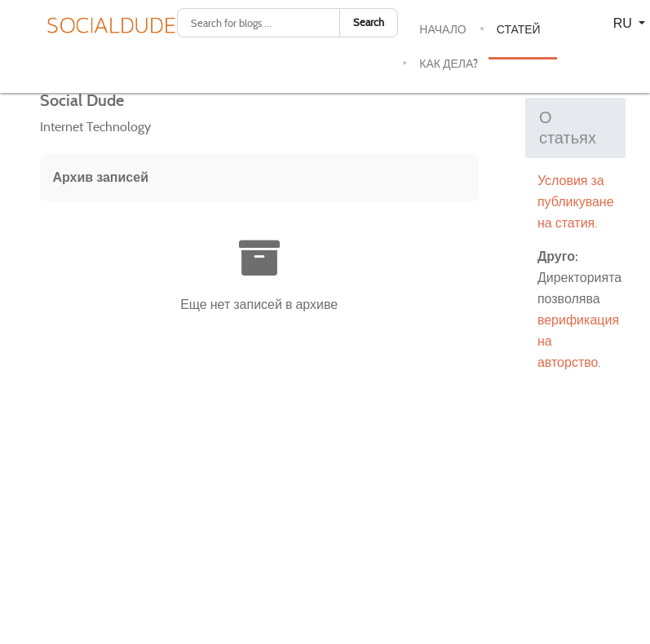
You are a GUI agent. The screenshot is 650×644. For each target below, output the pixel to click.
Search (369, 22)
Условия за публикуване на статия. (576, 202)
